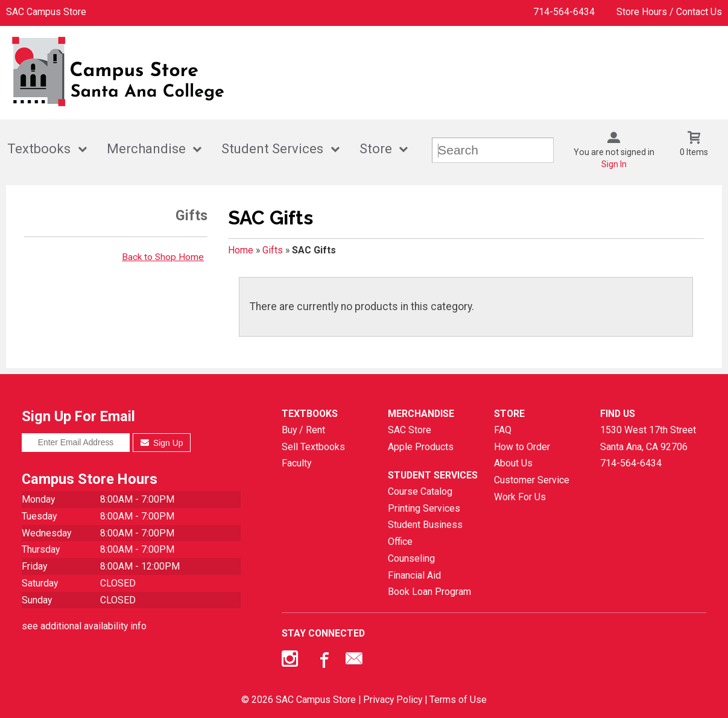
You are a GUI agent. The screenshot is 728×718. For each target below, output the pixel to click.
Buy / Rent (303, 430)
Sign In (614, 164)
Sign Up (162, 443)
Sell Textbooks (313, 447)
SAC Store (410, 430)
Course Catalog (420, 491)
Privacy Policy (393, 700)
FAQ (503, 430)
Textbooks (39, 149)
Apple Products (421, 447)
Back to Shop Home (163, 257)
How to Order (522, 447)
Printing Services (424, 508)
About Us (513, 463)
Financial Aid (414, 575)
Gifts (273, 250)
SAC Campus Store (46, 12)
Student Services (272, 149)
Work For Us (520, 497)
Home (241, 250)
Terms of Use (458, 700)
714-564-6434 (564, 12)
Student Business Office (425, 533)
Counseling (411, 558)
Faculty (296, 463)
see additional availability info (84, 626)
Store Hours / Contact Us (669, 12)
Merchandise (146, 149)
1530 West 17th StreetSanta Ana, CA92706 (648, 438)
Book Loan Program (429, 592)
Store (376, 149)
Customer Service (532, 480)
